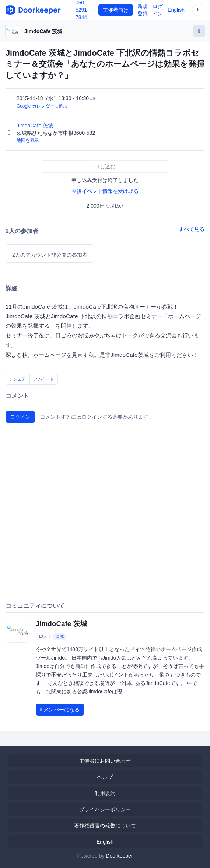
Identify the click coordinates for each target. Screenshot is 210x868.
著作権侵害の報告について (105, 826)
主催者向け (116, 10)
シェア (18, 379)
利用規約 (105, 793)
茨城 (60, 637)
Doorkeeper (119, 856)
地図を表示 (28, 140)
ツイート (44, 379)
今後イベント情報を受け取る (105, 191)
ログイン (20, 417)
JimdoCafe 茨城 (43, 31)
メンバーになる (60, 710)
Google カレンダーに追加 (42, 106)
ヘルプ (105, 777)
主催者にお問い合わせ (105, 761)
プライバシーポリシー (105, 809)
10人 (43, 637)
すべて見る (192, 229)
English (176, 10)
